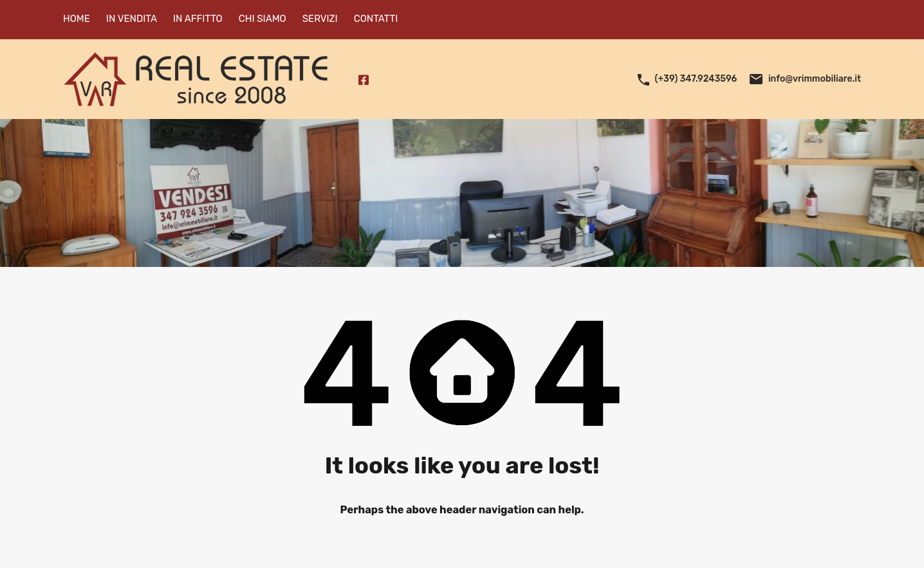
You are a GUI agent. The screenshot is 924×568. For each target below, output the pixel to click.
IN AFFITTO (198, 19)
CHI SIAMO (263, 19)
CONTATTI (376, 19)
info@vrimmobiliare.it (815, 79)
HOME (77, 19)
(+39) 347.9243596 (696, 79)
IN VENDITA (132, 19)
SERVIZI (320, 19)
